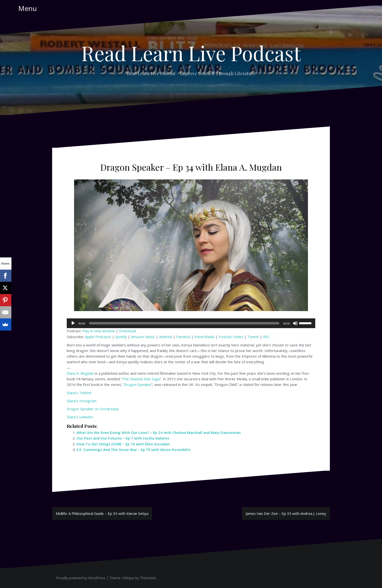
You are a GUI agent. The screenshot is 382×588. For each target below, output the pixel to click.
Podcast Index (231, 337)
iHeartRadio (205, 337)
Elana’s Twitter (79, 393)
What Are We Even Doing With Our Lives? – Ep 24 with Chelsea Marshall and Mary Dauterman (159, 432)
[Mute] (295, 323)
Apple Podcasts (98, 337)
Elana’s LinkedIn (80, 417)
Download (128, 331)
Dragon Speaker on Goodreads (93, 409)
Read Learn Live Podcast (191, 53)
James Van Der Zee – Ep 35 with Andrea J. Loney (286, 513)
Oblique (128, 578)
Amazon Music (143, 337)
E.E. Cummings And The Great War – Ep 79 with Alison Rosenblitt (134, 450)
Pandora (183, 337)
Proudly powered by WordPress (81, 578)
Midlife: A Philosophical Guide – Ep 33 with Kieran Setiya (102, 513)
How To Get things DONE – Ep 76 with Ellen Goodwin (123, 444)
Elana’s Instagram (82, 401)
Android (166, 337)
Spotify (121, 337)
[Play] (73, 323)
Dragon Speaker (138, 384)
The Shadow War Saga (141, 379)
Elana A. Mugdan (80, 373)
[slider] (184, 323)
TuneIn (253, 337)
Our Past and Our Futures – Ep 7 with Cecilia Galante (123, 438)
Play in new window (99, 331)
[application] (191, 323)
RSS (266, 337)
